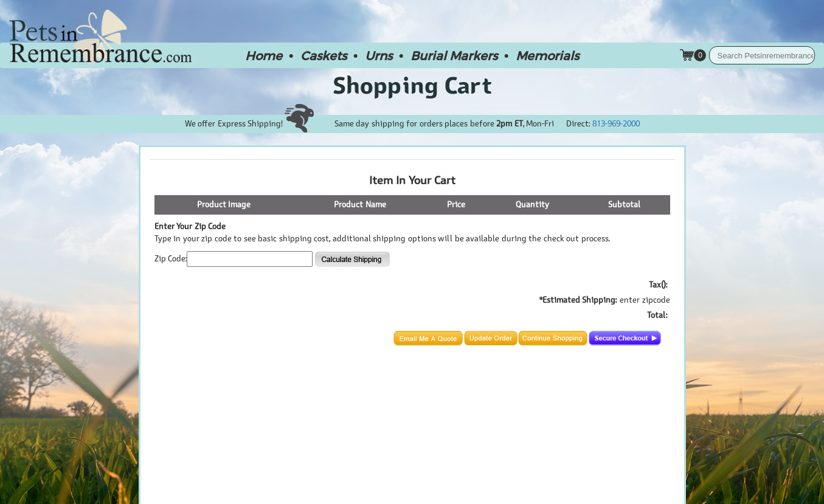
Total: (657, 315)
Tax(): (658, 285)
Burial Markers (454, 55)
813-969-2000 (616, 124)
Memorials (547, 55)
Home (264, 55)
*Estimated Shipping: (578, 300)
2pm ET (510, 124)
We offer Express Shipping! (249, 124)
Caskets (324, 55)
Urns (379, 55)
